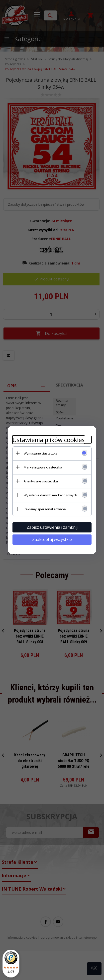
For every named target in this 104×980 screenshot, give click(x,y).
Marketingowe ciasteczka (43, 467)
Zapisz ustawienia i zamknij (52, 527)
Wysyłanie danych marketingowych (50, 495)
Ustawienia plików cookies (48, 439)
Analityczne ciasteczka (41, 481)
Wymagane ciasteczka (40, 453)
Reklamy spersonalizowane (45, 509)
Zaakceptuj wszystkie (52, 539)
